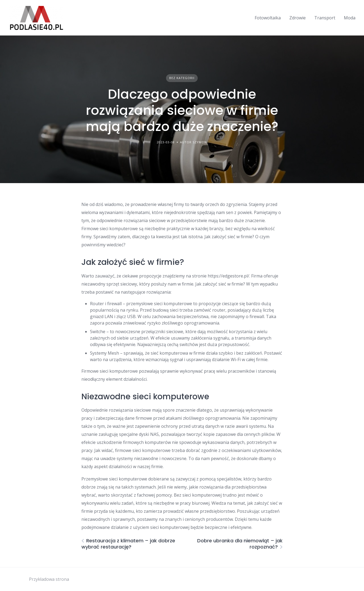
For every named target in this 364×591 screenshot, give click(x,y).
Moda (350, 18)
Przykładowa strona (49, 579)
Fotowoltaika (268, 18)
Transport (325, 18)
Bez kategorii (182, 78)
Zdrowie (298, 18)
